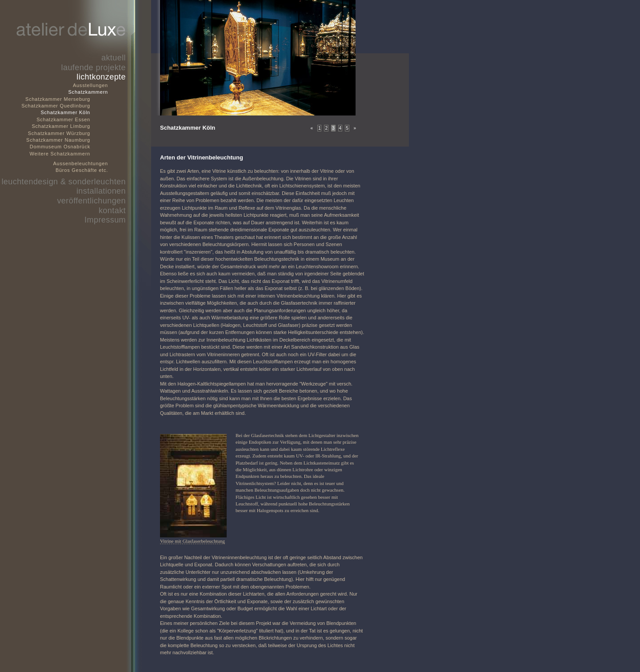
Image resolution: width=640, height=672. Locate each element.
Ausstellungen (90, 85)
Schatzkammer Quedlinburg (56, 106)
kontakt (112, 211)
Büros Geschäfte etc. (82, 170)
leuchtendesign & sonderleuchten (64, 182)
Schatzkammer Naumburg (58, 140)
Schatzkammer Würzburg (59, 133)
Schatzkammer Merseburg (58, 99)
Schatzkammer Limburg (61, 126)
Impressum (105, 220)
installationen (101, 191)
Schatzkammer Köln (65, 112)
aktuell (114, 58)
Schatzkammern (88, 92)
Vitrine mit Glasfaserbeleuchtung (192, 541)
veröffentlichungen (91, 201)
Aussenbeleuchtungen (81, 163)
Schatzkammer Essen (63, 119)
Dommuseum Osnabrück (60, 147)
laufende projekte (94, 68)
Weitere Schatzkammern (60, 154)
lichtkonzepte (101, 77)
